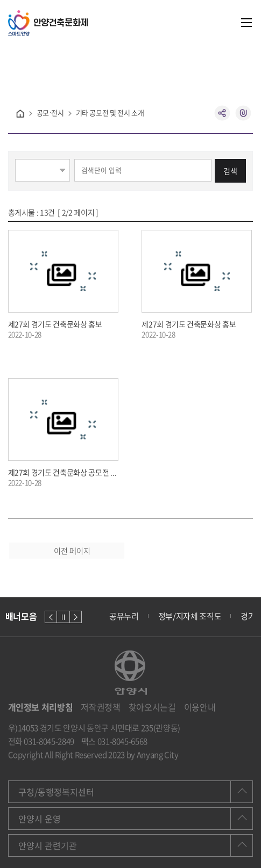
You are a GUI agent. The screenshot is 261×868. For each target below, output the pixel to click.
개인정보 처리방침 (41, 707)
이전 (51, 617)
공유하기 (223, 113)
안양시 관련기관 (48, 845)
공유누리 (124, 616)
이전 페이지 (72, 551)
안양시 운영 (40, 819)
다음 (76, 617)
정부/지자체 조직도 (190, 616)
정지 (63, 617)
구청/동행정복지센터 (56, 792)
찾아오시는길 (152, 707)
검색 (230, 171)
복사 (244, 113)
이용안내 (200, 707)
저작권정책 (100, 707)
